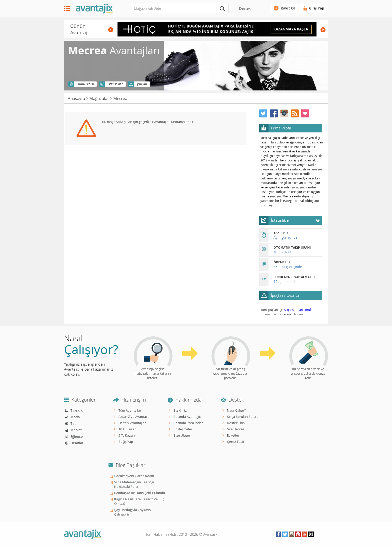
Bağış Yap (126, 442)
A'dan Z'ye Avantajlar (135, 417)
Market (76, 430)
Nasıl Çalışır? (236, 410)
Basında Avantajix (187, 417)
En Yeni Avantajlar (132, 423)
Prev (111, 30)
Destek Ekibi (236, 423)
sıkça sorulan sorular (299, 310)
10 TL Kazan (127, 429)
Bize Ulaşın (182, 435)
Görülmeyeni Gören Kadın (134, 476)
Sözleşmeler (183, 429)
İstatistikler (115, 84)
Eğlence (76, 436)
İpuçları (142, 84)
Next (323, 30)
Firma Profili (85, 84)
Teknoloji (78, 410)
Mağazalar (99, 98)
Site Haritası (236, 429)
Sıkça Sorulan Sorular (243, 417)
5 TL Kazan (127, 435)
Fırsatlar (77, 443)
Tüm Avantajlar (130, 410)
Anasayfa (76, 98)
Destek (245, 8)
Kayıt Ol (288, 8)
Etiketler (233, 435)
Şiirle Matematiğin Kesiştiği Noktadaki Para (134, 484)
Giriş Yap (317, 8)
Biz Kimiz (180, 410)
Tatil (74, 423)
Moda (75, 417)
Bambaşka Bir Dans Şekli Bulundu (140, 493)
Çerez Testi (235, 442)
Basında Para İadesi (189, 423)
